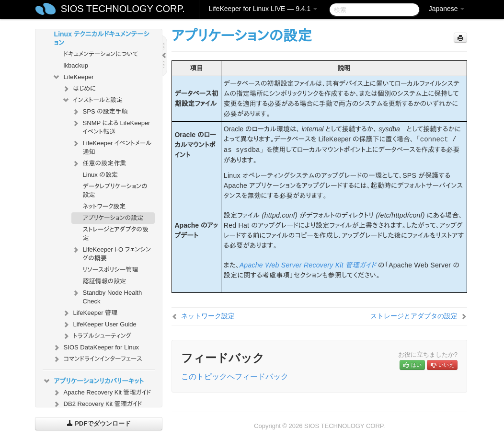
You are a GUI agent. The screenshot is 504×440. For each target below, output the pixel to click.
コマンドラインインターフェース (97, 359)
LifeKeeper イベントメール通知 (112, 146)
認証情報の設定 (105, 281)
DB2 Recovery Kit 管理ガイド (97, 404)
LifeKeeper (73, 77)
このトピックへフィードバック (235, 376)
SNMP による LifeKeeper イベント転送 (111, 126)
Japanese (447, 9)
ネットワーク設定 (104, 206)
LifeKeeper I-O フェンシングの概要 (111, 253)
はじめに (79, 89)
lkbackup (76, 65)
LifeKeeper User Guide (99, 324)
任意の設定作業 (99, 163)
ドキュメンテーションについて (101, 54)
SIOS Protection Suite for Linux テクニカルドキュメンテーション (96, 33)
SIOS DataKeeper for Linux (96, 347)
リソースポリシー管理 (111, 270)
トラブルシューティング (97, 336)
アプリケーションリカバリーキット (93, 381)
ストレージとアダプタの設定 (116, 234)
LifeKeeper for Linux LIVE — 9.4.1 (263, 9)
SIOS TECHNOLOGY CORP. (123, 9)
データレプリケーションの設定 (115, 191)
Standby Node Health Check (107, 296)
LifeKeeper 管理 (90, 313)
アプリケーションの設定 (113, 218)
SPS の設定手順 (100, 112)
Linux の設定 (100, 175)
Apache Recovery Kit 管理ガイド (102, 393)
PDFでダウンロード (99, 423)
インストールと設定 (92, 100)
